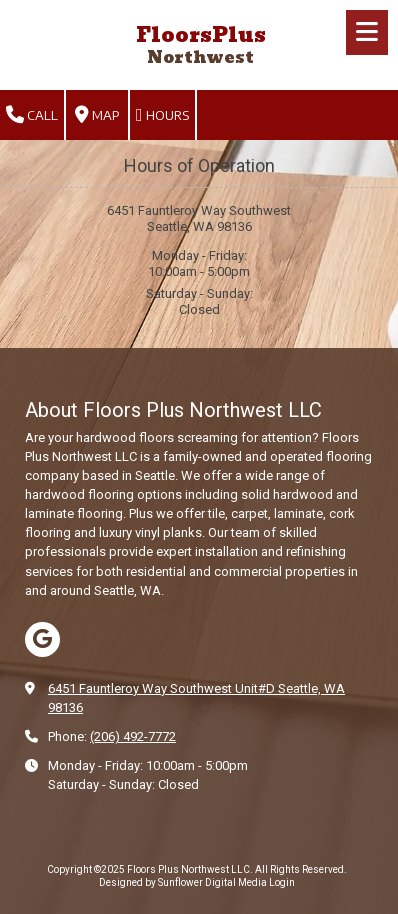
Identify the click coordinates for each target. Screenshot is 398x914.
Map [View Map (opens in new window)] (97, 115)
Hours (162, 115)
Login (282, 882)
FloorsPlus (201, 35)
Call (32, 115)
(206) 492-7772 (133, 736)
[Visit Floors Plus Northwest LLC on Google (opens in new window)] (42, 639)
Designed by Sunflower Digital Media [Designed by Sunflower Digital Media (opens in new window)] (183, 882)
